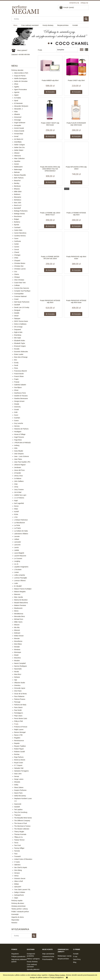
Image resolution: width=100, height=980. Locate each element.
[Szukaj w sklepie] (48, 19)
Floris (16, 368)
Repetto (17, 743)
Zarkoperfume (19, 895)
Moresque (18, 652)
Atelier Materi (19, 150)
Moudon (17, 661)
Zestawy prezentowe (19, 906)
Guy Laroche (19, 423)
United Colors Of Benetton (23, 859)
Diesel (16, 316)
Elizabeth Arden (20, 341)
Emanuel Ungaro (20, 346)
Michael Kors (19, 619)
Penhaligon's (19, 713)
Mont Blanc (18, 644)
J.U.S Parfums (19, 498)
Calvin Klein (18, 230)
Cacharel (17, 227)
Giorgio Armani (19, 401)
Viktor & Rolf (19, 881)
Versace (17, 873)
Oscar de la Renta (20, 694)
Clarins (17, 274)
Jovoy (16, 487)
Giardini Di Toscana (21, 396)
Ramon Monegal (20, 732)
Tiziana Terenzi (19, 840)
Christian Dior (19, 266)
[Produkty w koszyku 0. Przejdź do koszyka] (67, 7)
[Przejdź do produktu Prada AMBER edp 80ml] (50, 67)
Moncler (17, 638)
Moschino (18, 658)
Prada (16, 724)
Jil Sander (18, 473)
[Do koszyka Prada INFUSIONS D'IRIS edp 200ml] (76, 182)
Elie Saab (18, 338)
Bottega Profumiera (21, 211)
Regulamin (15, 954)
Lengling (17, 561)
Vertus (16, 876)
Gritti (16, 412)
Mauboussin (18, 608)
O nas (75, 956)
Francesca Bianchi (21, 371)
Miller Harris (18, 622)
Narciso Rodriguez (21, 666)
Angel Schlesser (20, 123)
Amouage (18, 120)
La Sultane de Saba (21, 531)
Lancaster (18, 542)
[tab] (49, 43)
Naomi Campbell (20, 663)
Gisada (17, 404)
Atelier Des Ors (19, 147)
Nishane (17, 677)
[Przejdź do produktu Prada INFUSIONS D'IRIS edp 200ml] (76, 154)
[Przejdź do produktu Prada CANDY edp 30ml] (76, 67)
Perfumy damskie (17, 70)
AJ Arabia (18, 98)
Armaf (16, 136)
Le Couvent (18, 558)
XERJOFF (18, 887)
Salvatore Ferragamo (21, 771)
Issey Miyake (19, 451)
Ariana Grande (19, 131)
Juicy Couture (19, 490)
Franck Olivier (19, 376)
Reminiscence (19, 741)
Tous (16, 854)
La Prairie (18, 528)
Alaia (16, 112)
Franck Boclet (19, 374)
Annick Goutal (19, 128)
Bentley (17, 183)
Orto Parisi (18, 691)
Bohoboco (18, 200)
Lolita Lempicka (20, 575)
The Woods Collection (22, 829)
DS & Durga (18, 327)
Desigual (17, 310)
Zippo (16, 898)
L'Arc (16, 517)
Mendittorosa (19, 614)
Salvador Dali (19, 768)
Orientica (17, 685)
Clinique (17, 277)
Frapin (16, 379)
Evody (16, 363)
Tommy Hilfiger (19, 848)
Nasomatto (18, 669)
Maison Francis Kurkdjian (23, 589)
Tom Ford (17, 845)
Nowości (14, 923)
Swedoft (17, 807)
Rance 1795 (18, 735)
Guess (16, 421)
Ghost (16, 390)
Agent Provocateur (21, 89)
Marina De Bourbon (21, 600)
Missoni (17, 625)
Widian (17, 884)
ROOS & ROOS (20, 760)
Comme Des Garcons (22, 288)
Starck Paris (18, 793)
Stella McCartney (20, 796)
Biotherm (17, 194)
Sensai (17, 776)
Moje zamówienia (48, 954)
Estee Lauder (19, 354)
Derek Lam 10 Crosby (22, 307)
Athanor (17, 153)
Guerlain (17, 418)
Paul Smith (18, 710)
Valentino (17, 865)
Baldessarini (18, 167)
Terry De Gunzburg (21, 812)
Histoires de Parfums (21, 429)
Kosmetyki (15, 914)
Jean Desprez (19, 454)
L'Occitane (18, 570)
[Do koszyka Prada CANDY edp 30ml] (76, 92)
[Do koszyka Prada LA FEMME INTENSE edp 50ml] (76, 226)
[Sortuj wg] (67, 50)
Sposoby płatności (33, 969)
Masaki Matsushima (21, 603)
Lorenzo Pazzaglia (21, 578)
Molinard (17, 633)
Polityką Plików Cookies (57, 975)
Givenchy (17, 407)
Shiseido (17, 782)
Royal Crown (19, 763)
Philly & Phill (18, 721)
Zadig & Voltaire (20, 892)
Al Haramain (18, 103)
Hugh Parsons (19, 437)
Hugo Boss (18, 440)
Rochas (17, 754)
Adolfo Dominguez (21, 78)
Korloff (16, 512)
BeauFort (17, 181)
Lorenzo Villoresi (20, 581)
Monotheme (18, 641)
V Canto (17, 862)
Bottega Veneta (20, 214)
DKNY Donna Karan (21, 321)
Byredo (17, 225)
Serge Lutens (19, 779)
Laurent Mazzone (20, 556)
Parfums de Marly (20, 705)
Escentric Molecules (21, 352)
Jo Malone (18, 478)
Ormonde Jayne (20, 688)
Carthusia (18, 241)
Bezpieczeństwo (63, 959)
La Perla (17, 525)
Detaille (17, 313)
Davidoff (17, 305)
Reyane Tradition (20, 746)
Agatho (17, 87)
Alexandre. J (19, 109)
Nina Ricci (18, 674)
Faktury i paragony (33, 959)
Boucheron (18, 216)
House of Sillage (20, 434)
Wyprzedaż (15, 920)
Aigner (16, 95)
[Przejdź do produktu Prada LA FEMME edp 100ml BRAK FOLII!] (50, 200)
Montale (17, 647)
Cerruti (17, 249)
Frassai (17, 382)
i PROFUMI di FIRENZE (22, 443)
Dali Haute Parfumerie (22, 302)
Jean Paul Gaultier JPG (22, 462)
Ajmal (16, 101)
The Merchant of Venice (22, 826)
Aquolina (17, 161)
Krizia (16, 514)
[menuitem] (15, 25)
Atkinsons (18, 156)
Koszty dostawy (32, 962)
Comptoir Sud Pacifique (22, 291)
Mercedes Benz (20, 616)
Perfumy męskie (17, 901)
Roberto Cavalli (20, 752)
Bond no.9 (18, 205)
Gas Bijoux (18, 387)
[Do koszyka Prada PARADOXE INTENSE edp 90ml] (50, 314)
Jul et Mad (18, 492)
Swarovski (18, 804)
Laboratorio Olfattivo (21, 534)
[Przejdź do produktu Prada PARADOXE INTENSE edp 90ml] (50, 287)
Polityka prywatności (18, 956)
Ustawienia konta (48, 956)
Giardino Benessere (21, 398)
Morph (16, 655)
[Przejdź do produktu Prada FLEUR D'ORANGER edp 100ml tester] (76, 110)
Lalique (17, 539)
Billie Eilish (18, 192)
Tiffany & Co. (19, 837)
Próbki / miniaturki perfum (20, 912)
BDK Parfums (19, 178)
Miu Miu (17, 627)
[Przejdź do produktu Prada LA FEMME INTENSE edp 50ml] (76, 200)
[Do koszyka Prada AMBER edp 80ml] (50, 92)
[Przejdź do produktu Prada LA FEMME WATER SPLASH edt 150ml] (50, 244)
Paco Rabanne (19, 696)
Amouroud (18, 117)
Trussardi (17, 856)
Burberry (17, 222)
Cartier (17, 244)
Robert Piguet (19, 749)
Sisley (16, 785)
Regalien (17, 738)
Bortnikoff (17, 208)
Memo (16, 611)
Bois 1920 (18, 203)
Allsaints (17, 114)
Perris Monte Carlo (21, 718)
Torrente (17, 851)
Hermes (17, 426)
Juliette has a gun (20, 495)
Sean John (18, 774)
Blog (75, 962)
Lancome (17, 545)
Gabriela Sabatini (20, 385)
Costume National (20, 296)
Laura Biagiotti (19, 553)
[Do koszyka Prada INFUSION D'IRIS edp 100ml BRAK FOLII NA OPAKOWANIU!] (50, 182)
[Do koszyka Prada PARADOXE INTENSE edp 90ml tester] (76, 314)
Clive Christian (19, 280)
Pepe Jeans (18, 716)
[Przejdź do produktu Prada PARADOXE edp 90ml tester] (76, 244)
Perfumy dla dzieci (18, 903)
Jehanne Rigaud (20, 465)
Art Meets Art (19, 139)
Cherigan (17, 255)
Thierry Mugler (19, 832)
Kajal (16, 501)
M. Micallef (18, 586)
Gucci (16, 415)
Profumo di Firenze (21, 727)
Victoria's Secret (20, 878)
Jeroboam (18, 467)
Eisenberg (18, 335)
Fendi (16, 365)
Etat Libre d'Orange (21, 357)
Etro (16, 360)
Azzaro (17, 164)
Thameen (17, 815)
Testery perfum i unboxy (20, 909)
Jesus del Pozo (19, 470)
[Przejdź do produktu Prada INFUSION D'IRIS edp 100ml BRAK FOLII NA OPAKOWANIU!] (50, 154)
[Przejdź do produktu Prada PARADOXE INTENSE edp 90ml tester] (76, 287)
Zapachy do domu (18, 917)
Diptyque (17, 318)
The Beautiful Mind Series (23, 818)
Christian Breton (20, 263)
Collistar (17, 285)
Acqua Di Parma (20, 76)
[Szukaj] (86, 19)
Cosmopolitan (19, 294)
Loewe (16, 572)
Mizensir (17, 630)
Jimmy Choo (19, 476)
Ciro (16, 272)
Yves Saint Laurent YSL (22, 890)
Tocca (16, 843)
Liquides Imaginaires (21, 567)
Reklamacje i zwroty (65, 956)
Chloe (16, 258)
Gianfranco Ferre (20, 393)
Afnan (16, 84)
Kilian (16, 509)
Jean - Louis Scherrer (22, 456)
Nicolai (17, 672)
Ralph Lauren (19, 730)
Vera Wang (18, 870)
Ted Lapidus (18, 810)
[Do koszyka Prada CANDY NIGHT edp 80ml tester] (50, 136)
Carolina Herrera (20, 236)
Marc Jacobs (19, 597)
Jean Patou (18, 459)
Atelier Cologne (20, 145)
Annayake (18, 125)
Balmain (17, 172)
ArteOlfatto (18, 142)
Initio (16, 448)
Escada (17, 349)
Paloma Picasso (20, 699)
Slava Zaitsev (19, 787)
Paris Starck (18, 707)
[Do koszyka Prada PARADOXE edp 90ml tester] (76, 270)
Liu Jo (16, 564)
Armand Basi (19, 134)
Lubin (16, 583)
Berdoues (18, 186)
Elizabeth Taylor (20, 343)
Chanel (17, 252)
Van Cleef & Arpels (21, 867)
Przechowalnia (47, 959)
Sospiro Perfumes (20, 790)
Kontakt (76, 954)
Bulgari (17, 219)
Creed (16, 299)
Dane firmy (77, 959)
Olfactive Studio (20, 683)
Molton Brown (19, 636)
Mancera (17, 594)
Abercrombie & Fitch (21, 73)
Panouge (17, 702)
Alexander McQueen (21, 106)
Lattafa (17, 550)
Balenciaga (18, 169)
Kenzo (16, 506)
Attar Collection (19, 158)
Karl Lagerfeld (19, 503)
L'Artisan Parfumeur (21, 520)
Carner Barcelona (20, 233)
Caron (16, 238)
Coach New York (20, 283)
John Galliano (19, 481)
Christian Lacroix (20, 269)
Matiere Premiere (20, 605)
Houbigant (18, 432)
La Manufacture (20, 523)
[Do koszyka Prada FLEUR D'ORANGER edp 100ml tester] (76, 136)
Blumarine (18, 197)
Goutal (16, 410)
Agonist (17, 92)
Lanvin (16, 547)
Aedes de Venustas (21, 81)
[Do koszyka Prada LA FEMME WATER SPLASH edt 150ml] (50, 270)
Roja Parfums (19, 757)
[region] (50, 36)
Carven (17, 247)
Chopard (17, 261)
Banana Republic (20, 175)
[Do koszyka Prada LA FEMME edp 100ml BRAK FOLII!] (50, 226)
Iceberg (17, 445)
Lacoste (17, 536)
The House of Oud (21, 823)
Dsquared (18, 329)
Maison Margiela (20, 592)
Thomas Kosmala (20, 834)
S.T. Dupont (18, 765)
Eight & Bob (18, 332)
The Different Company (22, 821)
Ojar (16, 680)
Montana (17, 650)
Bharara (17, 189)
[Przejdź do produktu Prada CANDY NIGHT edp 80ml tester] (50, 110)
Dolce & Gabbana (20, 324)
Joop (16, 484)
